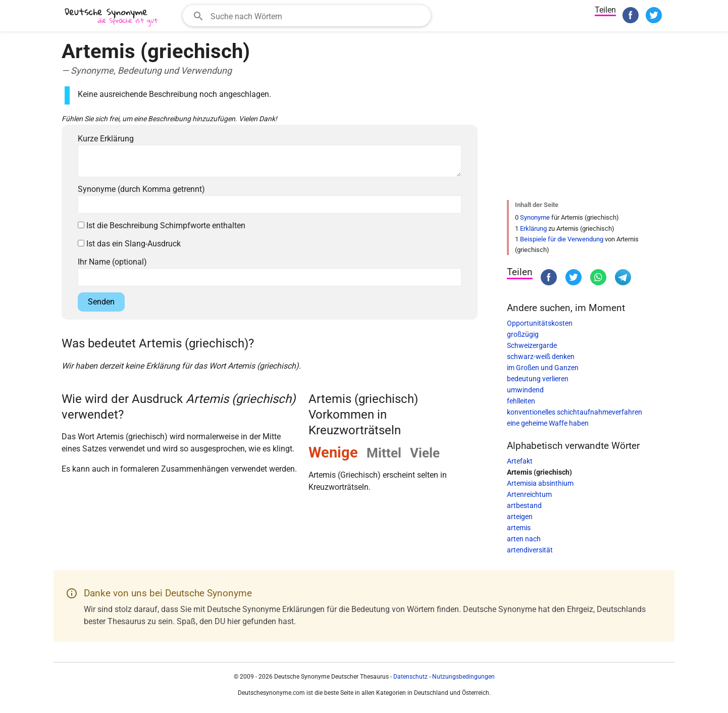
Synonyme (535, 217)
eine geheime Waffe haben (548, 423)
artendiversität (530, 550)
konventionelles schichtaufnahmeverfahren (575, 412)
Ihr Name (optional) (112, 262)
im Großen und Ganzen (543, 368)
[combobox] (307, 16)
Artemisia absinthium (540, 483)
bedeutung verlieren (538, 379)
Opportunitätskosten (540, 323)
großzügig (523, 334)
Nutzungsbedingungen (463, 677)
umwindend (525, 390)
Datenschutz (410, 677)
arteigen (520, 517)
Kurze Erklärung (106, 139)
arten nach (524, 539)
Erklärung (533, 228)
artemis (519, 528)
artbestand (524, 505)
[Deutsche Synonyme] (112, 17)
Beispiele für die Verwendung (562, 239)
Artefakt (520, 461)
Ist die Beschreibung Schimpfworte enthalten (162, 225)
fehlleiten (521, 401)
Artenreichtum (529, 494)
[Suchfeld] (317, 16)
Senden (101, 302)
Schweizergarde (532, 345)
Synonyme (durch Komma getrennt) (141, 189)
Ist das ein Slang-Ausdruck (129, 244)
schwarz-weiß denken (541, 356)
